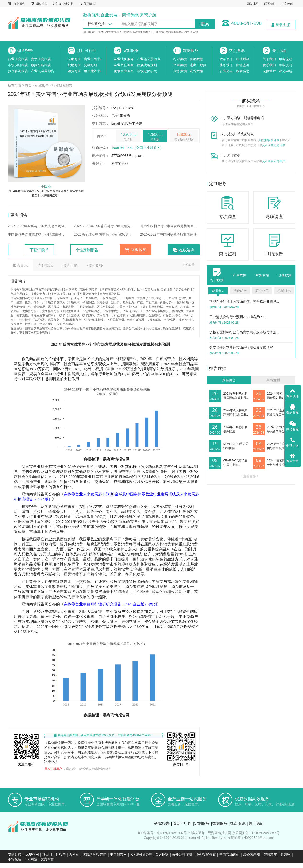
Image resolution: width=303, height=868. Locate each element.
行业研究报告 (18, 59)
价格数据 (196, 59)
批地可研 (74, 65)
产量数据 (180, 65)
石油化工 (262, 291)
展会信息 (243, 71)
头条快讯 (226, 65)
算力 (101, 32)
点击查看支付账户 (274, 161)
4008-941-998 (246, 23)
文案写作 (47, 859)
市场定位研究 (147, 71)
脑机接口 (149, 32)
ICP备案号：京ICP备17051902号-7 (164, 833)
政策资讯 (226, 59)
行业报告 (19, 4)
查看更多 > (251, 476)
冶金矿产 (240, 291)
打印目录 (189, 265)
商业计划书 (66, 4)
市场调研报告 (18, 65)
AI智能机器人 (114, 32)
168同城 (31, 859)
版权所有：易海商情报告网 (211, 833)
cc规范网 (32, 854)
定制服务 (131, 50)
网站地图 (253, 4)
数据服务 (191, 50)
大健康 (128, 32)
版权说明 (286, 65)
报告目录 (20, 265)
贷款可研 (91, 65)
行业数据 (180, 59)
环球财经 (243, 59)
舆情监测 (243, 65)
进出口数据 (198, 65)
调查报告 (42, 4)
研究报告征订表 (269, 140)
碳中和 (137, 32)
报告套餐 (95, 265)
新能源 (160, 32)
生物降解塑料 (174, 32)
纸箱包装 (15, 859)
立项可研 (74, 59)
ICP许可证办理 (141, 854)
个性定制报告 (87, 250)
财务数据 (180, 71)
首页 (28, 85)
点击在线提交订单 (274, 145)
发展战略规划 (147, 65)
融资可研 (74, 71)
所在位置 (15, 85)
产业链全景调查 (149, 59)
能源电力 (218, 291)
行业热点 (226, 71)
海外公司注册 (182, 854)
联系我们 (270, 4)
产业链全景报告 (43, 71)
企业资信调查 (124, 65)
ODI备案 (162, 854)
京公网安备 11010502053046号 (256, 833)
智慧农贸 (270, 854)
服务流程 (286, 59)
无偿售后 (269, 71)
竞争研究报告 (41, 59)
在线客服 (292, 409)
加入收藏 (287, 4)
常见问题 (286, 71)
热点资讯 (237, 50)
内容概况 (45, 265)
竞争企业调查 (124, 71)
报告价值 (70, 265)
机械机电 (284, 291)
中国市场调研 (229, 854)
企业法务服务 (124, 59)
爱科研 (74, 854)
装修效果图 (252, 854)
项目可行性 (87, 50)
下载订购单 (39, 250)
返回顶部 (292, 393)
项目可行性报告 (54, 854)
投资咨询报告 (18, 71)
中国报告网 (118, 854)
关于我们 (280, 50)
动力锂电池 (191, 32)
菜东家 (286, 854)
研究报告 (25, 50)
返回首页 (90, 4)
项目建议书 (92, 71)
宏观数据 (196, 71)
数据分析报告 (41, 65)
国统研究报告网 (95, 854)
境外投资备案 (206, 854)
